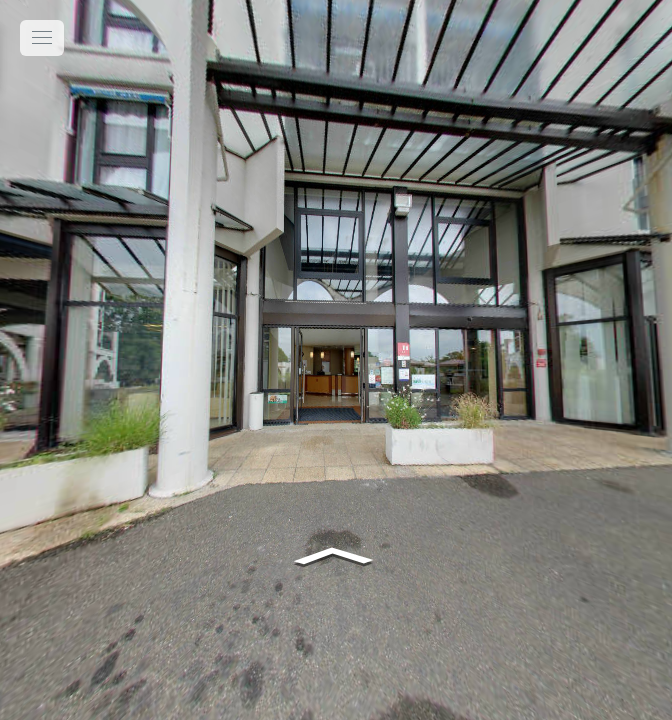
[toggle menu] (42, 38)
